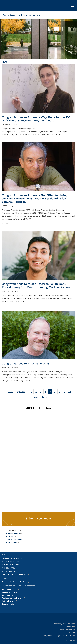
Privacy (72, 633)
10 (70, 392)
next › (37, 397)
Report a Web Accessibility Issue (15, 582)
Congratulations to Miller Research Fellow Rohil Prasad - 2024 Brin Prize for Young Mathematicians (36, 285)
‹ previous (22, 392)
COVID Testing (9, 536)
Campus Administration (12, 592)
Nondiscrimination (68, 630)
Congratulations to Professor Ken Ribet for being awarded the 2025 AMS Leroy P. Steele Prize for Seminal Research (35, 199)
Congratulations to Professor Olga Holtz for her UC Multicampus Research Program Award (36, 119)
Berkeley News (8, 595)
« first (12, 392)
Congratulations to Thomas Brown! (25, 363)
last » (45, 397)
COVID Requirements (12, 533)
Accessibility (70, 627)
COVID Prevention (10, 542)
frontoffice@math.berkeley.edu (15, 575)
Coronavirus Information (13, 539)
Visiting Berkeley (9, 601)
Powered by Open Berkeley (64, 624)
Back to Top (71, 641)
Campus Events (9, 604)
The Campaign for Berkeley (13, 598)
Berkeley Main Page (10, 589)
